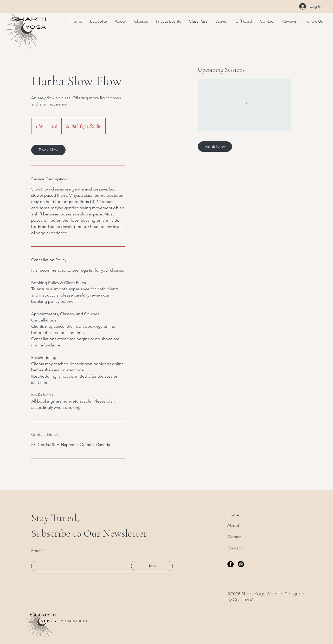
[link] (48, 150)
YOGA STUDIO (74, 621)
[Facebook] (230, 564)
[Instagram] (241, 564)
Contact (235, 548)
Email (36, 551)
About (233, 525)
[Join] (152, 566)
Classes (234, 537)
